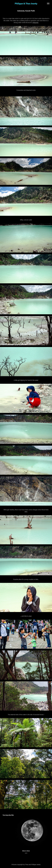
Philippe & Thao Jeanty (26, 3)
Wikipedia (35, 23)
